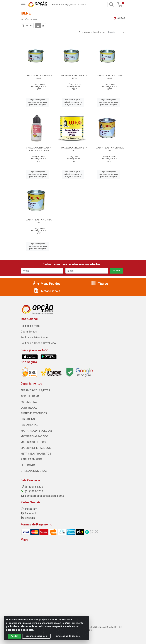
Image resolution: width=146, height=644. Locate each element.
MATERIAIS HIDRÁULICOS (36, 448)
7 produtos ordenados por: (92, 32)
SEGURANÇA (28, 465)
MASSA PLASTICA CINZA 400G (110, 77)
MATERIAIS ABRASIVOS (35, 436)
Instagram (29, 509)
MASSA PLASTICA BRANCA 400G (39, 77)
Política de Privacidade (34, 337)
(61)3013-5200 (32, 491)
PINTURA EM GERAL (32, 459)
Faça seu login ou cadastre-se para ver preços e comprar (37, 102)
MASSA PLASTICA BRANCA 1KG (110, 149)
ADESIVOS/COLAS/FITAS (35, 390)
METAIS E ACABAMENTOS (36, 454)
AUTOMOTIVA (29, 402)
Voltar (119, 18)
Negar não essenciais (36, 636)
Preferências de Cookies (67, 636)
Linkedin (28, 518)
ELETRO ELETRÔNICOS (34, 413)
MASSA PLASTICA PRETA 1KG (74, 149)
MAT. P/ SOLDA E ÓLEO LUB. (37, 431)
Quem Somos (29, 332)
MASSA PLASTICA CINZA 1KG (39, 221)
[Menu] (23, 5)
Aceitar (14, 636)
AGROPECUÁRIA (30, 396)
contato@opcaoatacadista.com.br (43, 496)
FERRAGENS (28, 419)
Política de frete (30, 326)
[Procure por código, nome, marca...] (79, 5)
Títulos (99, 284)
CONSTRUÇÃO (29, 408)
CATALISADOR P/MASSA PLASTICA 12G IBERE (39, 149)
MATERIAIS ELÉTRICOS (34, 442)
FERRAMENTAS (29, 425)
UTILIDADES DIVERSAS (34, 471)
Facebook (29, 513)
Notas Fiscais (47, 291)
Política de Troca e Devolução (38, 343)
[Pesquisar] (112, 5)
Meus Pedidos (47, 284)
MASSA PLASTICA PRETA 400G (74, 77)
